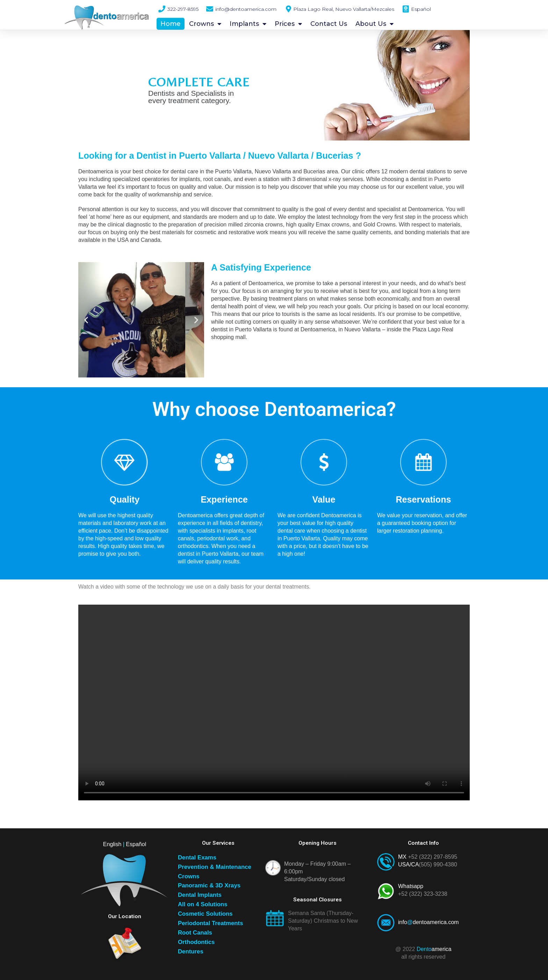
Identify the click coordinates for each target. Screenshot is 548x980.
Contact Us (329, 24)
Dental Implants (200, 895)
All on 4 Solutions (203, 904)
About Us (374, 24)
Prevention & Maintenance (215, 867)
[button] (86, 320)
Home (171, 24)
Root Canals (195, 933)
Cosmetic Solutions (205, 914)
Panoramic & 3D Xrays (209, 885)
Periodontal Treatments (211, 923)
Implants (248, 24)
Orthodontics (196, 942)
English (112, 844)
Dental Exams (197, 857)
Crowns (205, 24)
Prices (288, 24)
